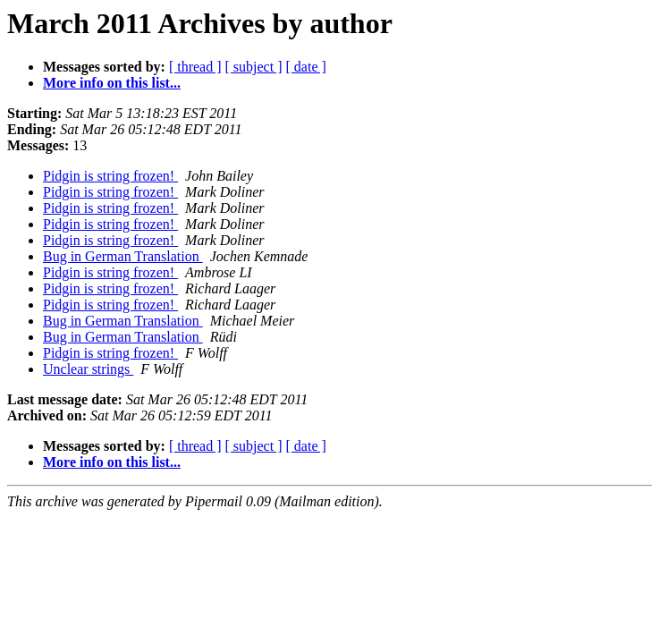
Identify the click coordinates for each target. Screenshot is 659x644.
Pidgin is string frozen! (110, 176)
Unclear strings (88, 369)
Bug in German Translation (123, 256)
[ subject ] (254, 67)
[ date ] (306, 67)
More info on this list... (112, 83)
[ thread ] (195, 67)
